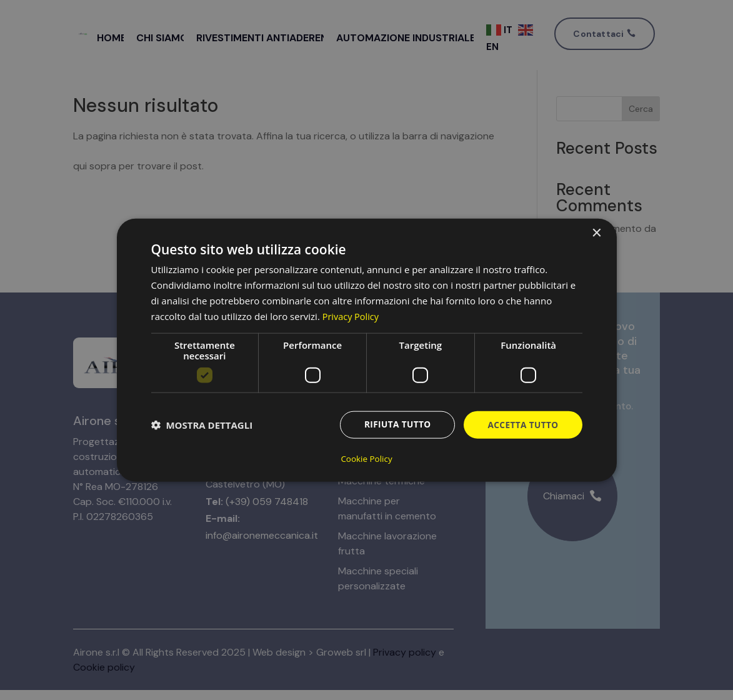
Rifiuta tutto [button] (395, 425)
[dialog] (367, 350)
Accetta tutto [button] (522, 425)
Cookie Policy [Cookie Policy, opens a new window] (367, 458)
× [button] (596, 233)
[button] (202, 426)
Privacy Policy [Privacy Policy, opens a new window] (352, 316)
